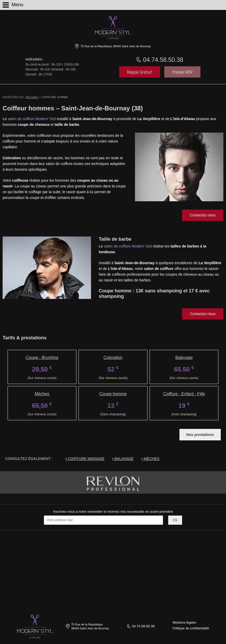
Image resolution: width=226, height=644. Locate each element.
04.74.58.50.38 (162, 60)
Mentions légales (184, 623)
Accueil (32, 97)
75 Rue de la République (115, 46)
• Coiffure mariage (85, 459)
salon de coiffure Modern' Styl (32, 119)
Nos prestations (200, 435)
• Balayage (123, 459)
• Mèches (151, 459)
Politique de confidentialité (191, 628)
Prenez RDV (182, 72)
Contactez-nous (203, 215)
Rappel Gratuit (140, 72)
